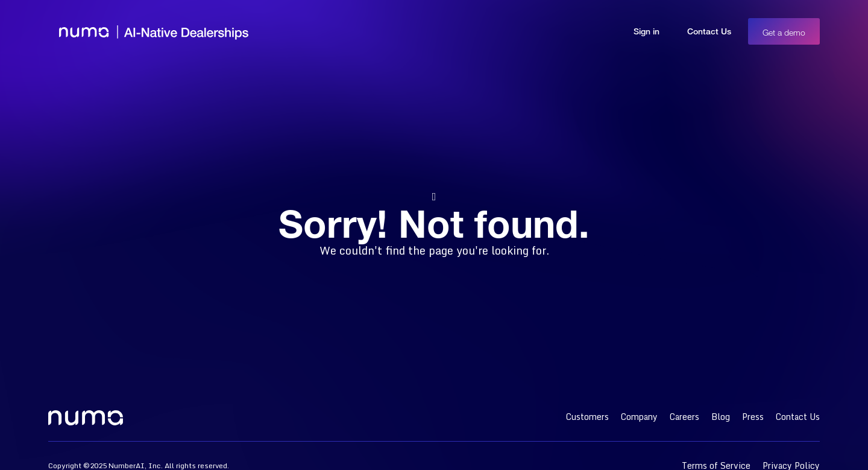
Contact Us (709, 31)
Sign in (646, 31)
